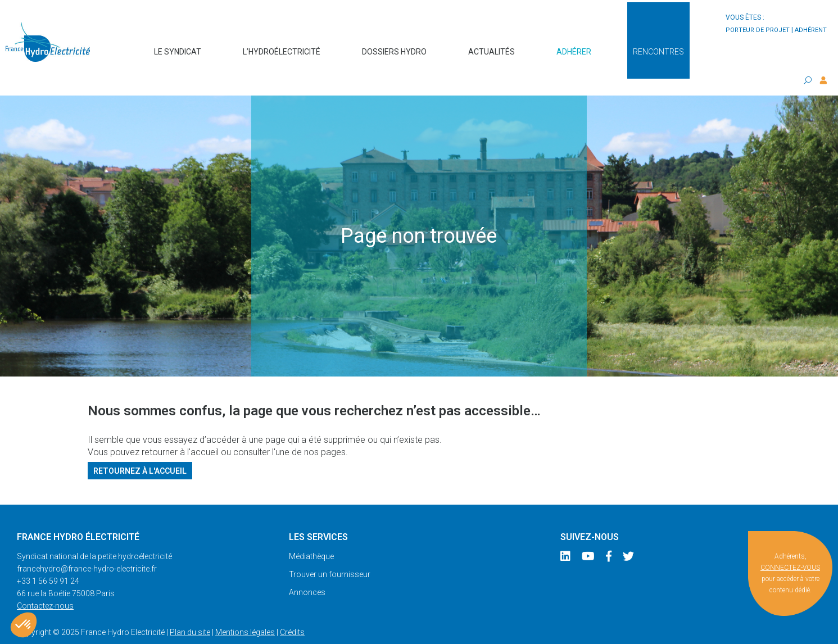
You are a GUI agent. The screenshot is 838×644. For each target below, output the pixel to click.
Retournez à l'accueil (140, 448)
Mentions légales (245, 610)
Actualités (492, 46)
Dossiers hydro (394, 46)
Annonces (307, 570)
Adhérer (574, 46)
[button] (24, 625)
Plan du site (190, 610)
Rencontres (658, 46)
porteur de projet (758, 30)
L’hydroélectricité (282, 46)
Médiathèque (311, 534)
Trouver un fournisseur (330, 552)
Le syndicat (178, 46)
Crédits (292, 610)
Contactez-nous (45, 583)
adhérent (811, 30)
